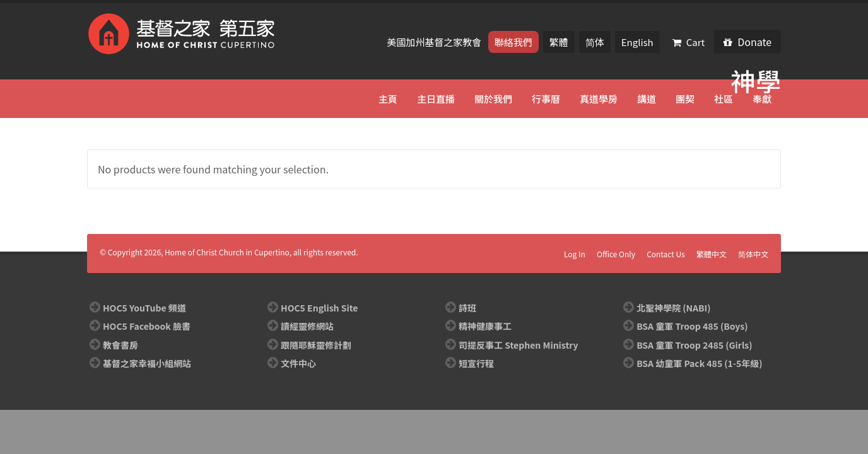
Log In (575, 254)
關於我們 (493, 99)
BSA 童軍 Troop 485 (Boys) (692, 326)
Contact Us (666, 254)
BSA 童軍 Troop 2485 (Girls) (694, 345)
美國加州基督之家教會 (435, 42)
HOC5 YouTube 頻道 (144, 308)
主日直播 (436, 99)
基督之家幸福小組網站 (147, 363)
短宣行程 (476, 363)
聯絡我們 (513, 42)
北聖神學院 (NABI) (673, 308)
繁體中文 (712, 254)
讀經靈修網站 (307, 326)
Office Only (616, 254)
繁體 (559, 42)
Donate (748, 42)
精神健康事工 (485, 326)
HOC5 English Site (319, 308)
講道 (647, 99)
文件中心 (298, 363)
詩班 (467, 308)
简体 (595, 42)
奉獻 (762, 99)
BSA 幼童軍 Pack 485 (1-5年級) (699, 363)
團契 (685, 99)
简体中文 (753, 254)
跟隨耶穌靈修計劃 (316, 345)
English (637, 42)
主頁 (388, 99)
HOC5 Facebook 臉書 (147, 326)
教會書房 (120, 345)
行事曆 (546, 99)
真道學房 (599, 99)
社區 (724, 99)
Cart (689, 42)
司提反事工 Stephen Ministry (518, 345)
